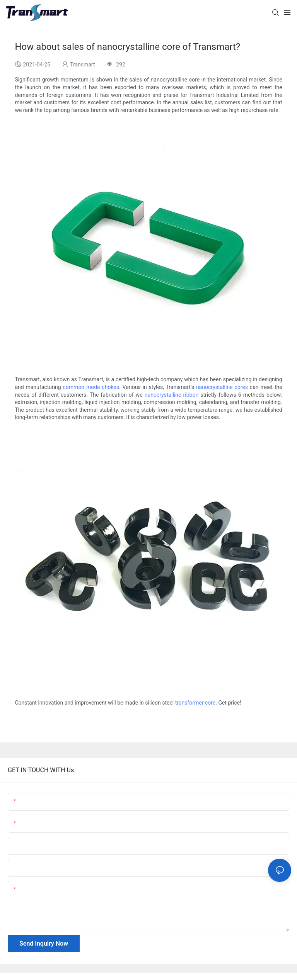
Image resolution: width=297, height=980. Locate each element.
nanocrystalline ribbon (172, 395)
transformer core (195, 703)
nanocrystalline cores (222, 387)
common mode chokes (91, 387)
